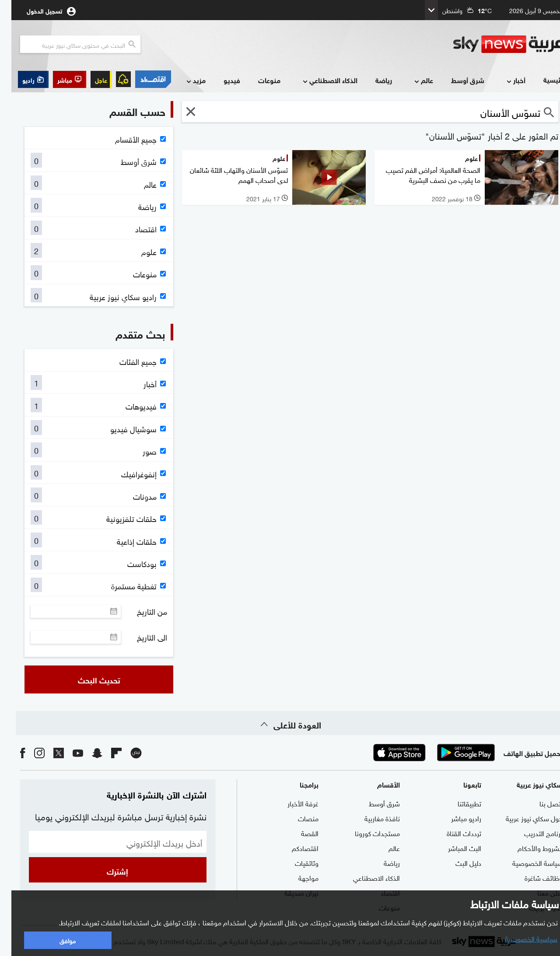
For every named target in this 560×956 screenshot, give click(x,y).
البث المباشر (453, 847)
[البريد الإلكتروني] (106, 842)
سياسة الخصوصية (526, 862)
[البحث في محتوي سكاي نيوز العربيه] (69, 44)
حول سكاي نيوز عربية (523, 818)
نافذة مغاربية (371, 818)
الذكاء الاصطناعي (318, 81)
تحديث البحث (88, 679)
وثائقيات (295, 862)
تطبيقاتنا (458, 803)
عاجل (90, 79)
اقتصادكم (294, 847)
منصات (297, 818)
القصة (298, 833)
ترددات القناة (453, 833)
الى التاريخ (141, 637)
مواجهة (297, 877)
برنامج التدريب (532, 833)
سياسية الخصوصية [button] (520, 938)
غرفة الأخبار (292, 803)
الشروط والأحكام (529, 847)
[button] (58, 79)
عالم (411, 81)
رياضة (372, 80)
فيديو (220, 80)
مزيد (184, 81)
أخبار (504, 81)
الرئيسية (544, 79)
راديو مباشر (455, 818)
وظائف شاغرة (532, 877)
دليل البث (457, 862)
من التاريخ (141, 611)
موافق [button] (56, 940)
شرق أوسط (456, 80)
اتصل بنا (540, 803)
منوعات (258, 80)
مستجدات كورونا (366, 833)
